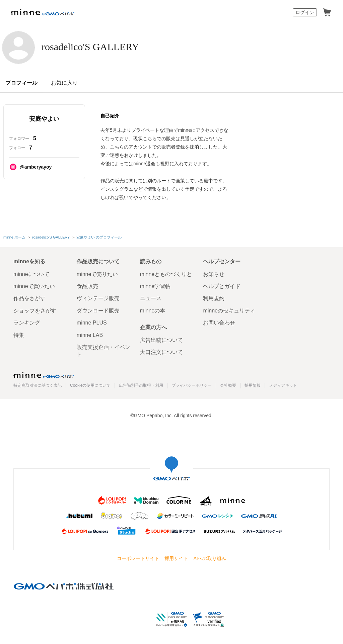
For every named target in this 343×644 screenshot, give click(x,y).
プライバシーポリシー (192, 385)
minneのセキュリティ (229, 310)
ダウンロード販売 (98, 310)
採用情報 (253, 385)
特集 (19, 334)
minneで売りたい (97, 273)
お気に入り (64, 83)
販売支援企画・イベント (104, 350)
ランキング (27, 322)
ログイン (305, 12)
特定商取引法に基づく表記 (38, 385)
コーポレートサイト (138, 558)
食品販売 (87, 286)
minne (44, 374)
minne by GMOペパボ (43, 12)
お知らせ (214, 273)
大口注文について (161, 351)
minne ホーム (14, 237)
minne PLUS (92, 322)
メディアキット (283, 385)
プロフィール (21, 83)
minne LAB (90, 334)
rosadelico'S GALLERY (107, 47)
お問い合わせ (219, 322)
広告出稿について (161, 339)
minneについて (31, 273)
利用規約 (214, 298)
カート (327, 12)
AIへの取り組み (210, 558)
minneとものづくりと (166, 273)
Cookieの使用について (90, 385)
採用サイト (176, 558)
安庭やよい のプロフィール (99, 237)
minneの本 (153, 310)
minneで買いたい (34, 286)
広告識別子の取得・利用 (141, 385)
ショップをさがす (35, 310)
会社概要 (228, 385)
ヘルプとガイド (222, 286)
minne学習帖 (155, 286)
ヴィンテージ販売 (98, 298)
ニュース (151, 298)
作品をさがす (29, 298)
